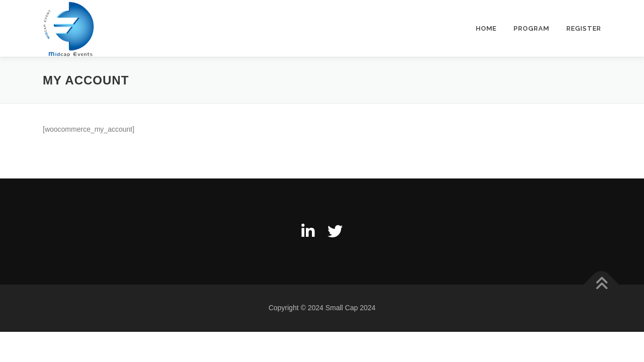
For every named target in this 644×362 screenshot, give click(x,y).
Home (486, 28)
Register (584, 28)
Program (532, 28)
